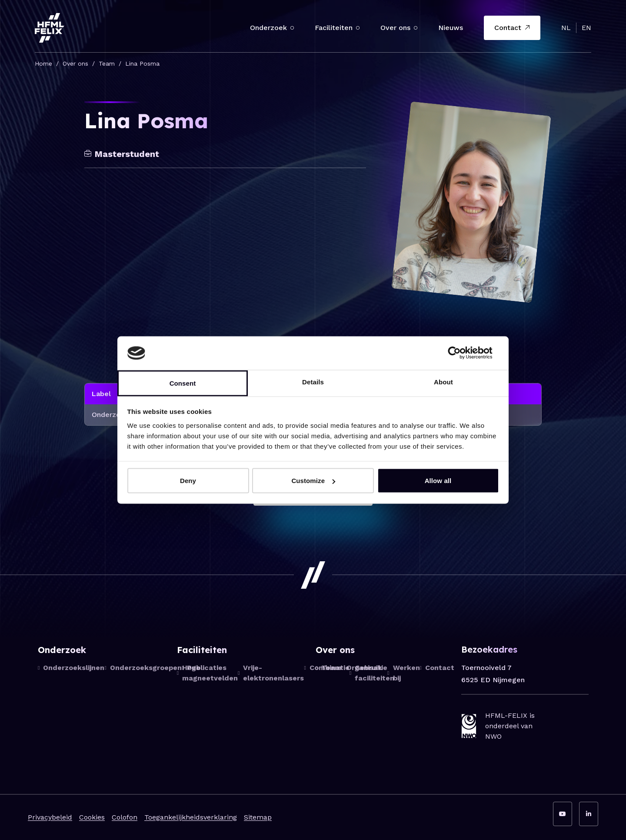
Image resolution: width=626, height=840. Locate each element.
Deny (188, 481)
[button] (292, 28)
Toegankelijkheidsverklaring (191, 817)
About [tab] (443, 382)
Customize (313, 481)
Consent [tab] (183, 383)
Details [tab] (313, 382)
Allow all (438, 481)
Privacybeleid (50, 817)
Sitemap (258, 817)
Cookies (92, 817)
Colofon (125, 817)
